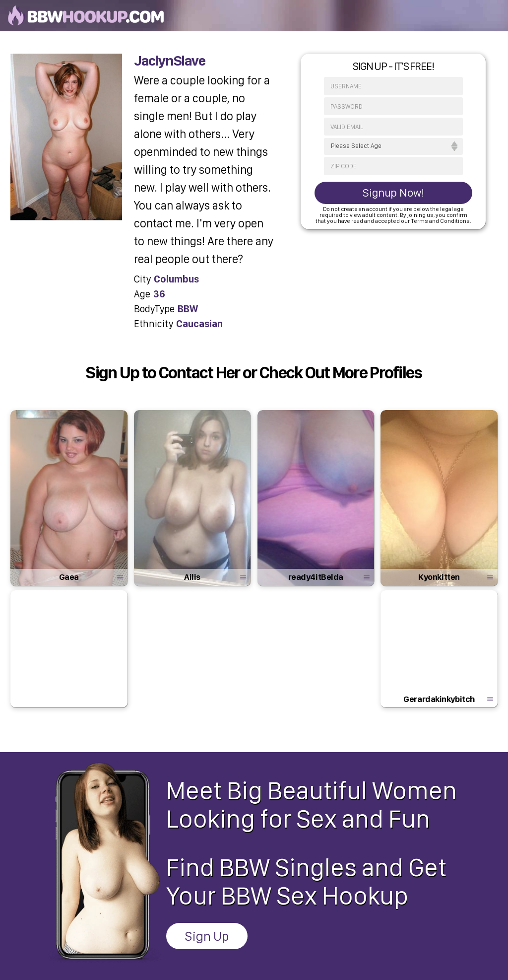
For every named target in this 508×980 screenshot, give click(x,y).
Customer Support (310, 912)
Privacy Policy (190, 912)
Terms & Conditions (247, 912)
